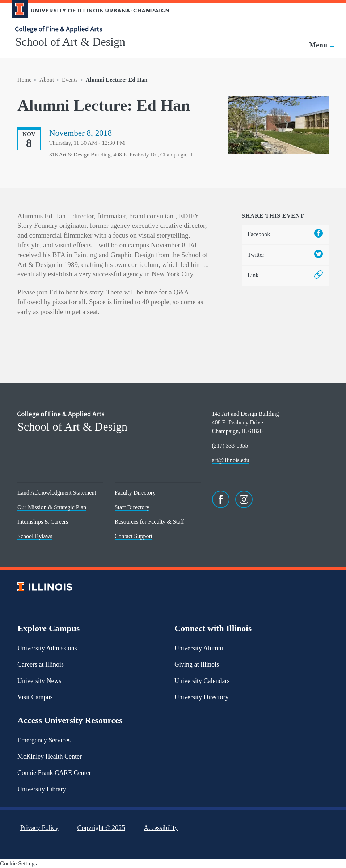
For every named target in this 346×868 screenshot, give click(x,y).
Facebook (285, 234)
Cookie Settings (18, 863)
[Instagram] (244, 499)
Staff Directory (132, 507)
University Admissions (47, 648)
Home (24, 80)
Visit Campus (35, 697)
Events (70, 80)
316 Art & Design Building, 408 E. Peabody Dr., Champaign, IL (122, 154)
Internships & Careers (43, 522)
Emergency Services (44, 740)
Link (285, 276)
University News (39, 681)
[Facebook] (221, 499)
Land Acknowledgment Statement (57, 493)
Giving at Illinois (197, 664)
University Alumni (199, 648)
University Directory (201, 697)
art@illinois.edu (231, 460)
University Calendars (202, 681)
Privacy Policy (39, 828)
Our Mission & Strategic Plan (52, 507)
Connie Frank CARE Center (54, 773)
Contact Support (134, 536)
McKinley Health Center (50, 756)
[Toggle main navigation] (322, 45)
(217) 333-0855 (230, 446)
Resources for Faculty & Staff (149, 522)
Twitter (285, 255)
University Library (42, 789)
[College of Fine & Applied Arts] (88, 30)
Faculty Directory (135, 493)
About (47, 80)
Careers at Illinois (41, 664)
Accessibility (161, 828)
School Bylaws (35, 536)
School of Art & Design (70, 42)
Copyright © (101, 828)
